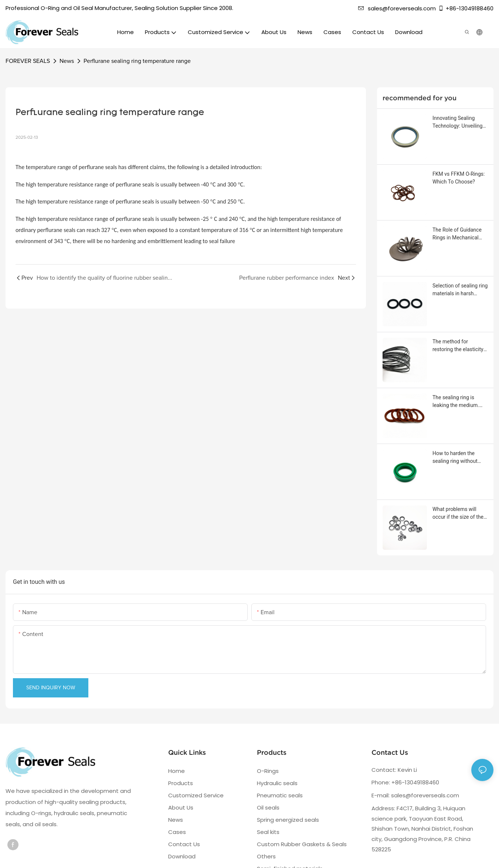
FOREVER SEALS (28, 61)
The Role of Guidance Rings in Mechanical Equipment (457, 234)
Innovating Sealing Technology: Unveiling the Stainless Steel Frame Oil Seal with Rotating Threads (457, 122)
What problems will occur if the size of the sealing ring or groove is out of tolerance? (460, 514)
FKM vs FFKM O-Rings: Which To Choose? (459, 178)
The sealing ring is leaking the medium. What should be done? (458, 402)
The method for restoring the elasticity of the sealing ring (458, 346)
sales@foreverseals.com (397, 8)
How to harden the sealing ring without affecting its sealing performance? (455, 458)
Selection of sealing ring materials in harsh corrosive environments (460, 290)
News (67, 61)
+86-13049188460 (466, 8)
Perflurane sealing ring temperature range (137, 61)
